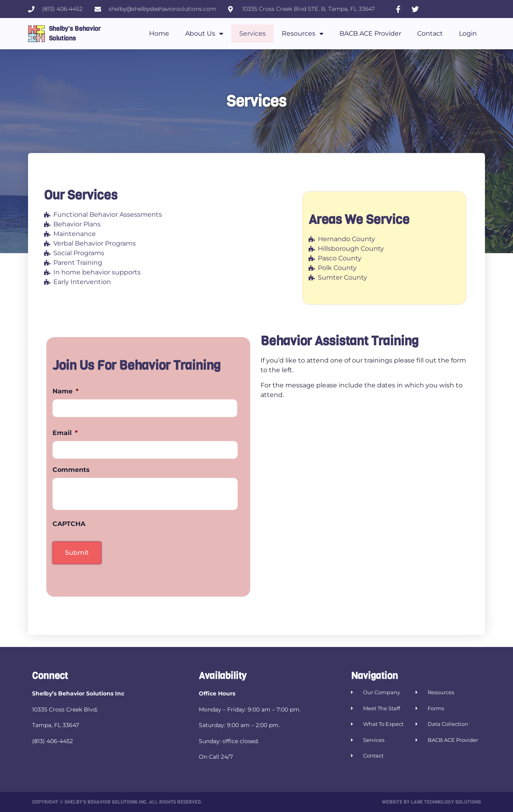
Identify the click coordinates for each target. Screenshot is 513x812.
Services (252, 33)
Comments (71, 470)
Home (159, 33)
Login (468, 33)
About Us (204, 34)
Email (65, 433)
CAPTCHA (69, 524)
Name (66, 391)
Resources (303, 34)
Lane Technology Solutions (446, 802)
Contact (430, 33)
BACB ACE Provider (370, 33)
